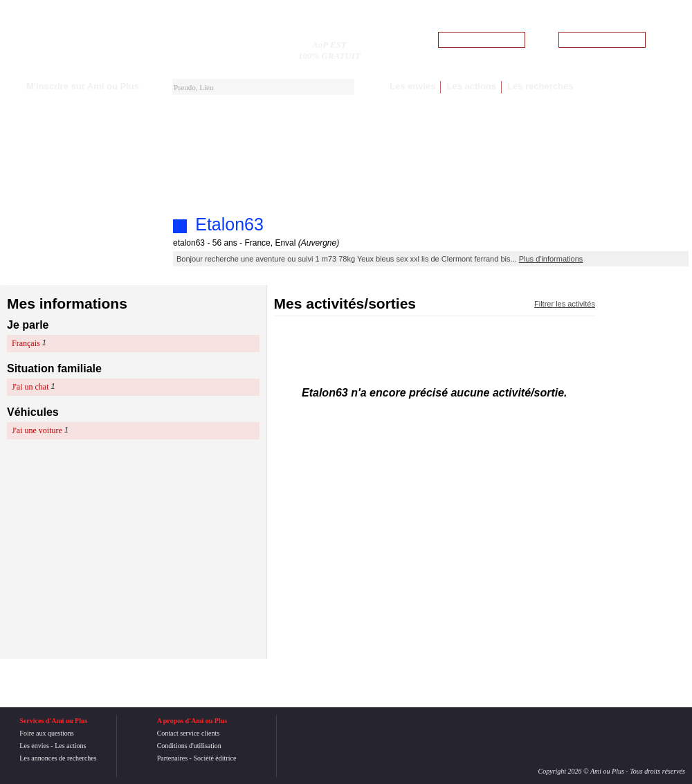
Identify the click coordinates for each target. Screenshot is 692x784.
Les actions (471, 86)
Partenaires (172, 758)
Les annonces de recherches (58, 758)
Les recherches (540, 86)
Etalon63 (229, 224)
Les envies (413, 86)
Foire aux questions (46, 733)
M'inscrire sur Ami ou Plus (83, 86)
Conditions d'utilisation (189, 746)
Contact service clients (189, 733)
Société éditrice (215, 758)
